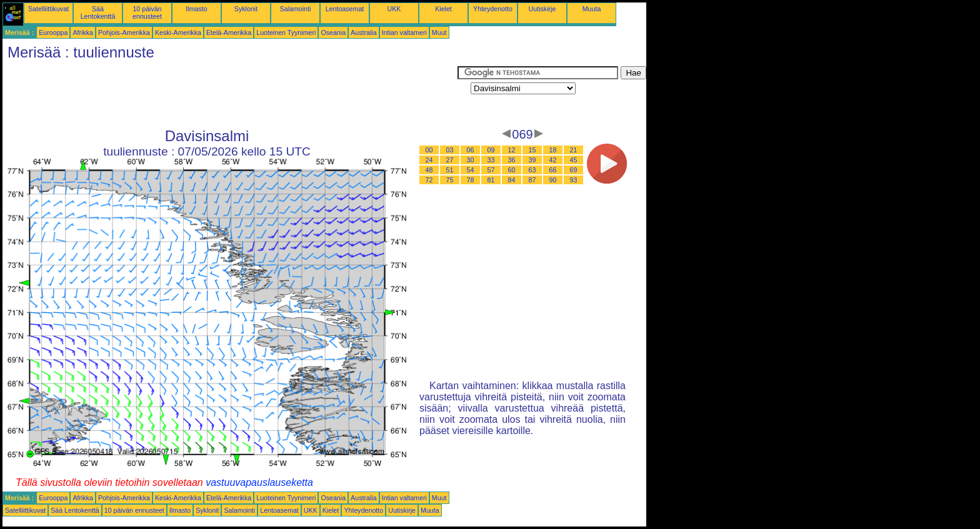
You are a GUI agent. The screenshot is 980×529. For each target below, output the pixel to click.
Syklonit (246, 9)
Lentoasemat (345, 9)
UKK (394, 9)
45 (574, 160)
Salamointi (296, 9)
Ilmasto (196, 9)
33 (491, 160)
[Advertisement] (230, 94)
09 (491, 150)
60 (512, 170)
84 (512, 180)
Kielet (443, 9)
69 (574, 170)
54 (471, 170)
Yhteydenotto (493, 9)
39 (532, 160)
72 (429, 180)
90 (553, 180)
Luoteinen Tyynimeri (286, 32)
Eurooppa (53, 32)
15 (532, 150)
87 (532, 180)
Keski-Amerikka (178, 32)
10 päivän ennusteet (147, 12)
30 (471, 160)
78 (471, 180)
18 (553, 150)
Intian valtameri (404, 32)
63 (532, 170)
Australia (363, 32)
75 (450, 180)
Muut (439, 32)
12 (512, 150)
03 (450, 150)
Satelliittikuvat (48, 9)
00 (429, 150)
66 (553, 170)
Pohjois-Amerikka (124, 32)
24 (429, 160)
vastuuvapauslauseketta (259, 482)
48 (429, 170)
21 (574, 150)
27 (450, 160)
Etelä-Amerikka (229, 32)
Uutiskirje (542, 9)
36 (512, 160)
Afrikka (83, 32)
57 (491, 170)
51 (450, 170)
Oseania (333, 32)
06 (471, 150)
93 (574, 180)
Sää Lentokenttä (98, 12)
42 (553, 160)
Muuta (592, 9)
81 (491, 180)
